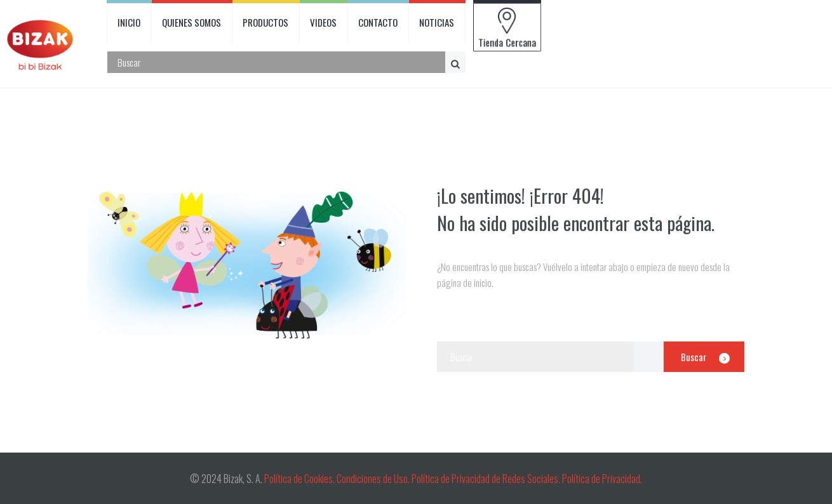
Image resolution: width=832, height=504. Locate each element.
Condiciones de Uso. (374, 479)
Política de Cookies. (299, 479)
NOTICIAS (437, 22)
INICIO (129, 22)
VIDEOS (323, 22)
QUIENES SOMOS (191, 22)
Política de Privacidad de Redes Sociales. (487, 479)
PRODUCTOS (265, 22)
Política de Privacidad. (602, 479)
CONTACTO (378, 22)
